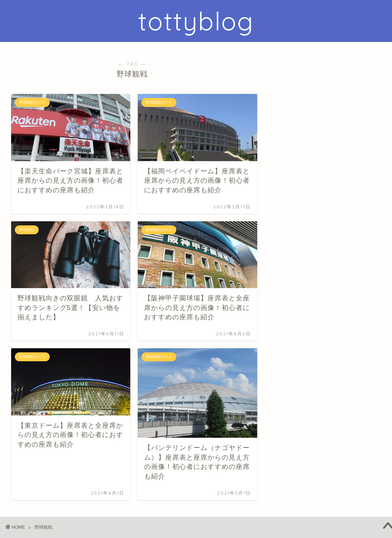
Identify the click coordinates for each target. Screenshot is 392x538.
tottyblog (196, 21)
